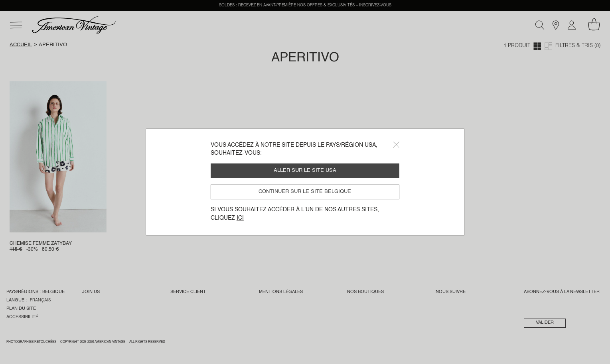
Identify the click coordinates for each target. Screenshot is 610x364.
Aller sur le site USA (305, 170)
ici (240, 218)
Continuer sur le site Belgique (305, 192)
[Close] (396, 145)
